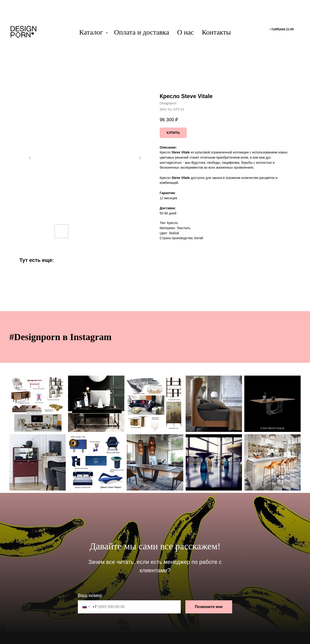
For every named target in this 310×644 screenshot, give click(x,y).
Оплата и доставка (142, 32)
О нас (186, 32)
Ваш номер (90, 595)
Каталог (92, 32)
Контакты (216, 32)
